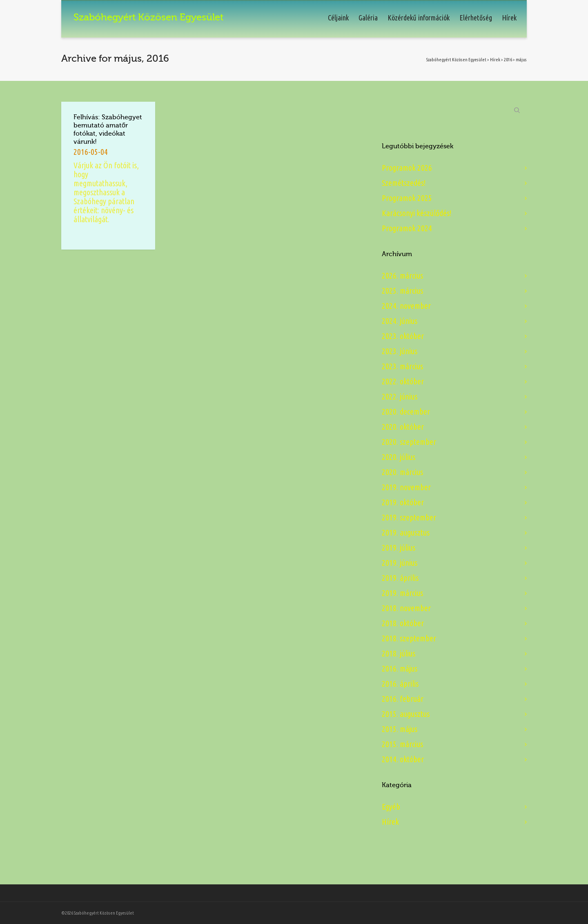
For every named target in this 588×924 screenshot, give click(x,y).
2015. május (400, 729)
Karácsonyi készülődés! (416, 213)
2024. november (406, 306)
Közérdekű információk (419, 18)
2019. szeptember (409, 517)
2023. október (403, 336)
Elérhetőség (476, 18)
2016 (508, 60)
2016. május (400, 668)
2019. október (403, 502)
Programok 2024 (407, 228)
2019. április (400, 578)
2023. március (402, 366)
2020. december (406, 412)
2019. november (406, 487)
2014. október (403, 759)
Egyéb (391, 807)
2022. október (403, 381)
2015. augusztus (406, 714)
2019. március (402, 593)
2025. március (402, 291)
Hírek (509, 18)
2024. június (400, 321)
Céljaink (338, 18)
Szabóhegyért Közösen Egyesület (456, 60)
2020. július (399, 457)
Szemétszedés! (404, 183)
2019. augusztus (406, 532)
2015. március (402, 744)
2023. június (400, 351)
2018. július (399, 653)
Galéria (368, 18)
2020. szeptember (409, 442)
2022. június (400, 396)
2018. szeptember (409, 638)
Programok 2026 (407, 168)
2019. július (399, 548)
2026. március (402, 276)
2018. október (403, 623)
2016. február (403, 699)
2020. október (403, 427)
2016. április (400, 684)
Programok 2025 (407, 198)
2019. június (400, 563)
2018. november (406, 608)
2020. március (402, 472)
